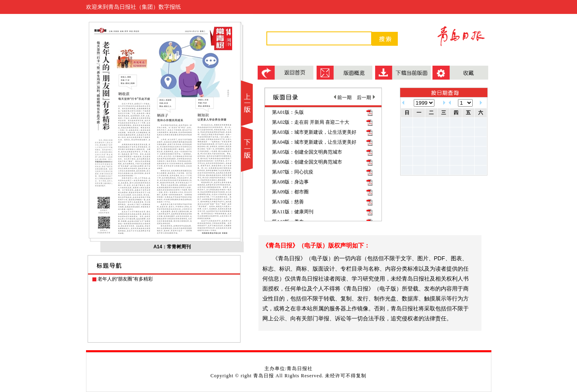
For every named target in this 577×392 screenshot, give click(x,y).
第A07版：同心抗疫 (293, 172)
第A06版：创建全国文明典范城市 (307, 162)
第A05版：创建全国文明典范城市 (307, 152)
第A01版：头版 (288, 112)
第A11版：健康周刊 (293, 212)
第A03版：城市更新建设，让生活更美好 (314, 132)
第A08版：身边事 (290, 182)
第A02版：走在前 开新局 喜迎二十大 (311, 122)
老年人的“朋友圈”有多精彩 (125, 279)
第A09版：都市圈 (290, 192)
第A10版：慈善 (288, 202)
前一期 (343, 98)
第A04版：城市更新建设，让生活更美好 (314, 142)
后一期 (366, 98)
